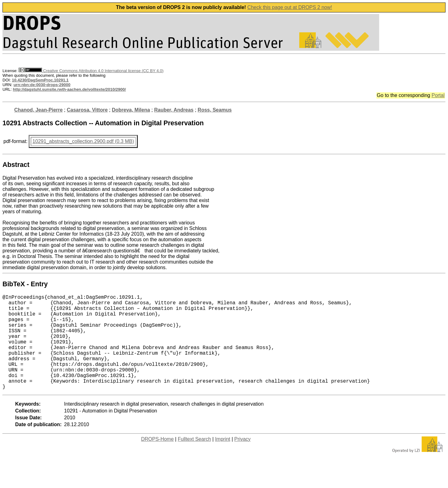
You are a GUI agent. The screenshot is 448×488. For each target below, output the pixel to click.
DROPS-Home (157, 460)
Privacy (242, 460)
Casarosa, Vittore (87, 110)
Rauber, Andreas (174, 110)
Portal (438, 95)
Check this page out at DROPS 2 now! (290, 7)
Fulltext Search (194, 460)
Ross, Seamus (215, 110)
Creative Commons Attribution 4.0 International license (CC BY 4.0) (91, 71)
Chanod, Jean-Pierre (39, 110)
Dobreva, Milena (131, 110)
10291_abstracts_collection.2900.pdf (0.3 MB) (83, 141)
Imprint (223, 460)
